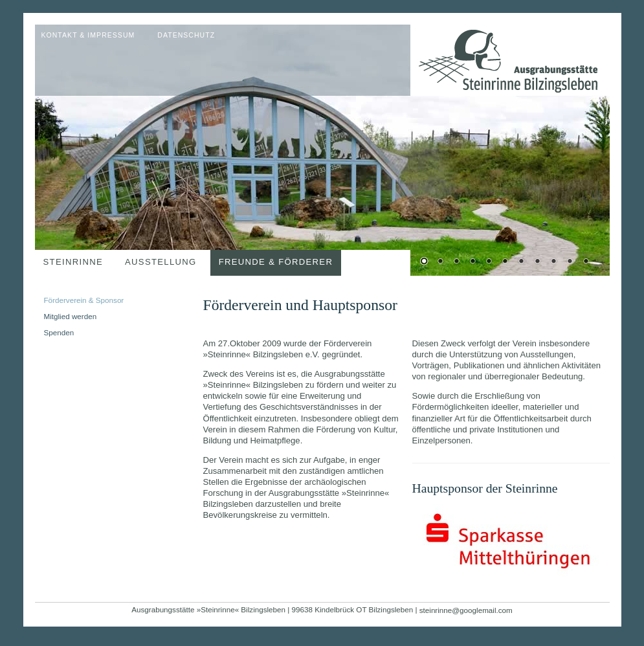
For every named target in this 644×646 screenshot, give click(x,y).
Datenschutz (186, 35)
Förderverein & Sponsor (84, 300)
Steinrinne (73, 262)
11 (586, 262)
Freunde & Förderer (276, 262)
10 (570, 262)
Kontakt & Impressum (88, 35)
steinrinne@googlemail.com (466, 610)
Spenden (59, 332)
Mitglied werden (71, 316)
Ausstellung (161, 262)
